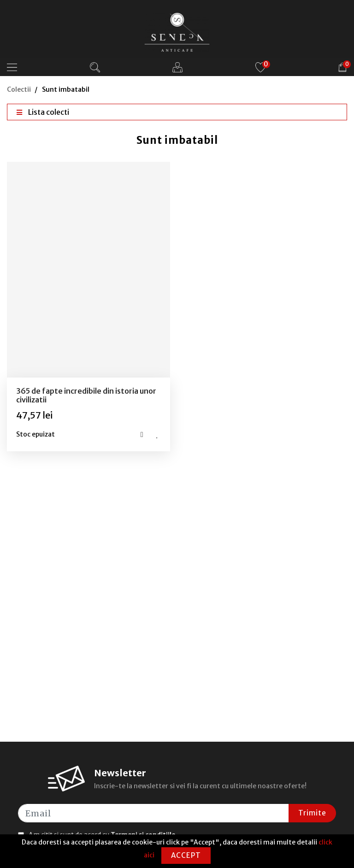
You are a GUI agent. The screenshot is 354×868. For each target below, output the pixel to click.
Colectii (19, 89)
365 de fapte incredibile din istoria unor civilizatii (86, 395)
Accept (186, 855)
